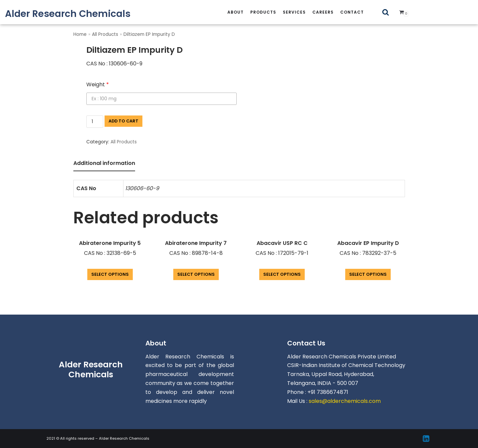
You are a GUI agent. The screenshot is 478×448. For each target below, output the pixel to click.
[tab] (104, 164)
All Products (105, 34)
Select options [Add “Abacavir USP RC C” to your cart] (282, 274)
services (294, 12)
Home (80, 34)
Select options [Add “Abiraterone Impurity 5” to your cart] (110, 274)
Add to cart (123, 121)
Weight (98, 84)
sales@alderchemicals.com (345, 401)
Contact (352, 12)
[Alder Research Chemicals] (68, 14)
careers (323, 12)
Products (263, 12)
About (236, 12)
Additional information (104, 163)
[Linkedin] (426, 439)
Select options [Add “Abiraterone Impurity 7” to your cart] (196, 274)
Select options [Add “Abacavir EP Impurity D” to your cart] (368, 274)
